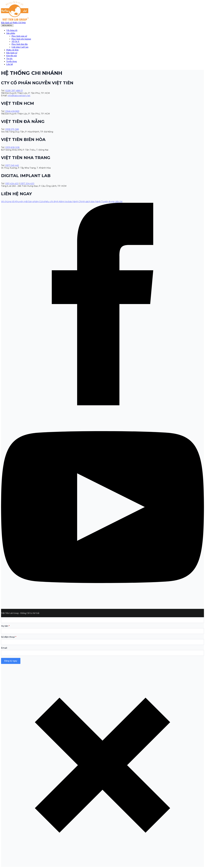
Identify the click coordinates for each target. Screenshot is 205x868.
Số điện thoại (9, 637)
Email (4, 648)
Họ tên (5, 626)
